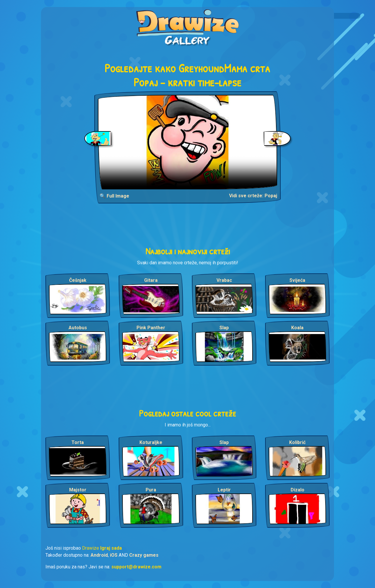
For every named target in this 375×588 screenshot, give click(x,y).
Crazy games (144, 555)
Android (99, 555)
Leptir (224, 490)
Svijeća (297, 280)
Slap (224, 328)
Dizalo (298, 490)
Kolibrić (297, 442)
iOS (114, 555)
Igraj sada (111, 548)
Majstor (78, 490)
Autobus (78, 328)
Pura (151, 490)
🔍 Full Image (114, 196)
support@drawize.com (136, 567)
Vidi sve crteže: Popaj (253, 196)
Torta (78, 442)
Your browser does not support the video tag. (188, 142)
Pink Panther (151, 328)
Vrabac (224, 280)
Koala (297, 328)
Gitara (151, 280)
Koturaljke (151, 442)
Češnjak (78, 280)
